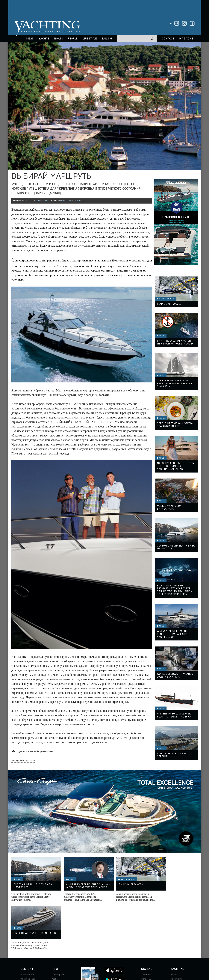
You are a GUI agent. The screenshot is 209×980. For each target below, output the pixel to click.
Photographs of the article (23, 761)
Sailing (107, 39)
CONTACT (168, 39)
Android (145, 943)
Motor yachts (27, 926)
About (174, 926)
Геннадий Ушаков (70, 201)
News (30, 39)
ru (170, 24)
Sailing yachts (28, 930)
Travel (24, 939)
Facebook (146, 926)
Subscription (58, 926)
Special (24, 943)
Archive (56, 930)
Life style (90, 39)
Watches (25, 951)
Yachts (44, 39)
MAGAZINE (186, 39)
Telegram (146, 935)
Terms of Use (118, 959)
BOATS (59, 39)
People (73, 39)
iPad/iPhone (147, 939)
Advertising (176, 930)
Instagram (146, 930)
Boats (23, 935)
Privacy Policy (102, 959)
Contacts (175, 935)
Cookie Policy (134, 959)
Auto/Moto (26, 947)
